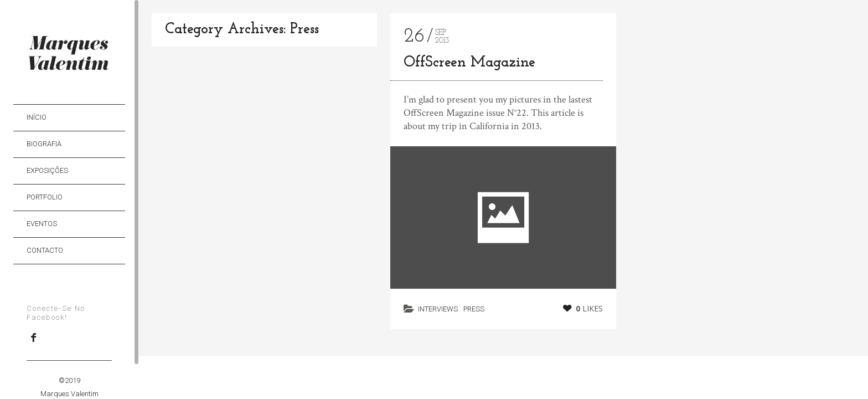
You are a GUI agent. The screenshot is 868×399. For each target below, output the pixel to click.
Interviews (438, 309)
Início (37, 117)
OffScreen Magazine (469, 63)
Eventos (42, 224)
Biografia (44, 144)
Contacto (45, 250)
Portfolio (45, 197)
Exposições (47, 170)
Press (474, 309)
